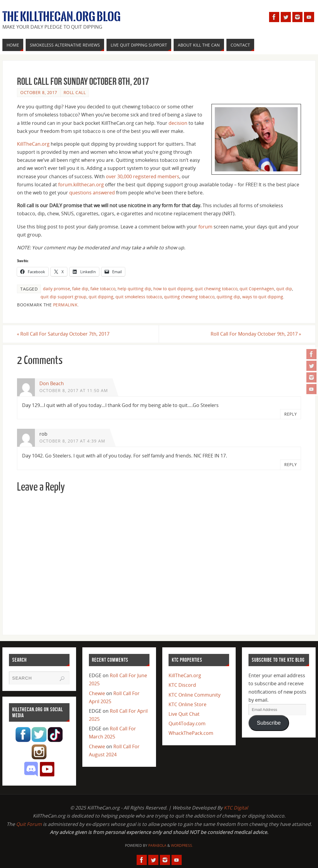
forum (205, 227)
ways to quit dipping (263, 297)
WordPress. (182, 845)
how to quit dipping (173, 289)
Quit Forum (29, 824)
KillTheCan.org (33, 144)
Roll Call (75, 92)
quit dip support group (64, 297)
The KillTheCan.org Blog (61, 17)
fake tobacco (103, 289)
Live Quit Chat (184, 714)
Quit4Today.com (187, 723)
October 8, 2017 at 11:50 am (74, 390)
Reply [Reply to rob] (291, 465)
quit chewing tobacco (216, 289)
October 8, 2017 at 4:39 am (72, 441)
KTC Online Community (194, 695)
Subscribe (269, 723)
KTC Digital (236, 808)
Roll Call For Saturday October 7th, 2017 (63, 334)
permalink (65, 305)
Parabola (157, 845)
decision (178, 123)
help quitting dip (134, 289)
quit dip (284, 289)
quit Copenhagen (257, 289)
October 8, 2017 (39, 92)
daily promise (57, 289)
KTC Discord (182, 685)
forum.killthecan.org (81, 185)
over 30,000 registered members (143, 176)
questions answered (92, 193)
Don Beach (52, 383)
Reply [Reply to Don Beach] (291, 414)
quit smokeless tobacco (139, 297)
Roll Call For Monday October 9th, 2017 (256, 334)
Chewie (97, 693)
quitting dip (228, 297)
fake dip (80, 289)
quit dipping (101, 297)
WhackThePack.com (191, 733)
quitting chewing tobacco (189, 297)
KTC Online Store (187, 704)
